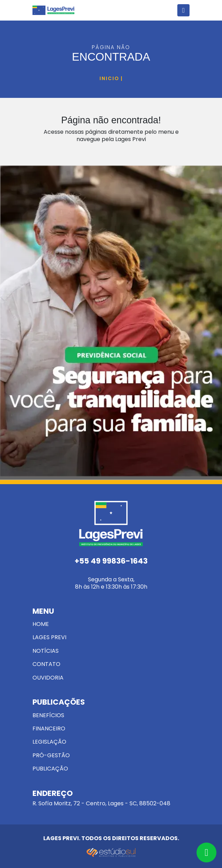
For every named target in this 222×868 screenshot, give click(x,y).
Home (41, 624)
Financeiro (49, 728)
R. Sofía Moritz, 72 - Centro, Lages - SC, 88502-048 (111, 799)
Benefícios (48, 715)
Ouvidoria (48, 678)
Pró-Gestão (51, 755)
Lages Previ (49, 637)
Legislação (49, 742)
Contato (46, 664)
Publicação (50, 769)
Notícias (46, 651)
